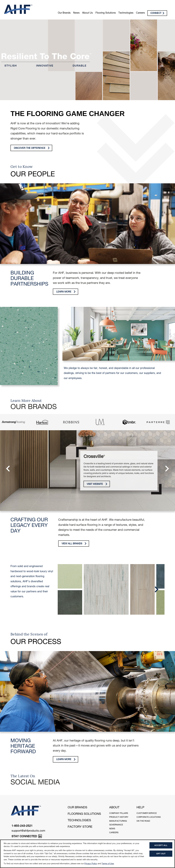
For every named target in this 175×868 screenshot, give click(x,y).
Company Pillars (119, 813)
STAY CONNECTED (27, 837)
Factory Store (80, 827)
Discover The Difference (32, 148)
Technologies (126, 13)
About (114, 808)
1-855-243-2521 (22, 826)
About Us (87, 13)
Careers (140, 13)
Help (140, 808)
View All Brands (74, 544)
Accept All (161, 845)
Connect (157, 13)
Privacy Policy (91, 864)
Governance (116, 825)
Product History (119, 817)
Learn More (66, 292)
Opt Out (161, 854)
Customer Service (147, 813)
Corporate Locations (149, 817)
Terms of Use (108, 864)
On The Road (143, 821)
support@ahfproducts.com (28, 831)
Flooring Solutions (106, 13)
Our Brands (64, 13)
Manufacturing (118, 821)
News (76, 13)
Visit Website (97, 484)
